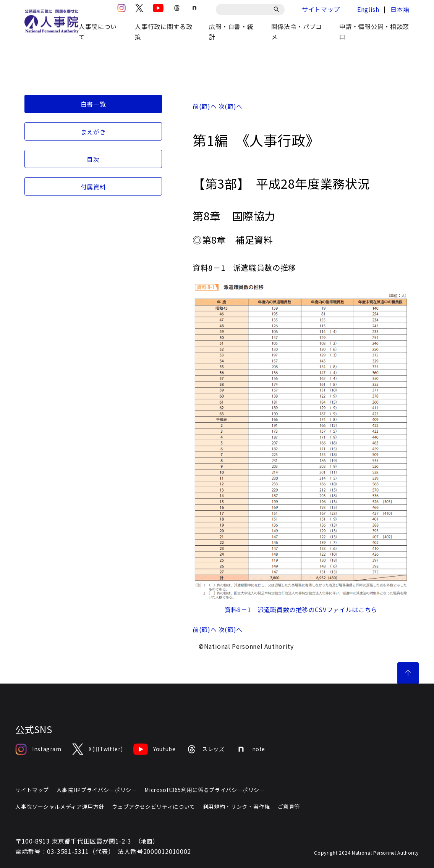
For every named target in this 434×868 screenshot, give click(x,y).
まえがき (93, 132)
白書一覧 (93, 104)
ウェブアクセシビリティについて (154, 807)
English (368, 9)
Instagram (38, 749)
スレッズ (206, 749)
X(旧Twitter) (97, 749)
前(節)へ (205, 106)
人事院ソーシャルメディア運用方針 (60, 807)
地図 (147, 841)
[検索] (278, 10)
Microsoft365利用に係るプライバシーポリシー (205, 790)
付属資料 (93, 187)
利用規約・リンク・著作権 (236, 807)
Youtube (154, 749)
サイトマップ (321, 9)
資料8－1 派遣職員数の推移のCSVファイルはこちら (301, 609)
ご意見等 (289, 807)
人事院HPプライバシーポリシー (97, 790)
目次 (93, 159)
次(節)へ (231, 106)
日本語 (400, 9)
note (250, 749)
